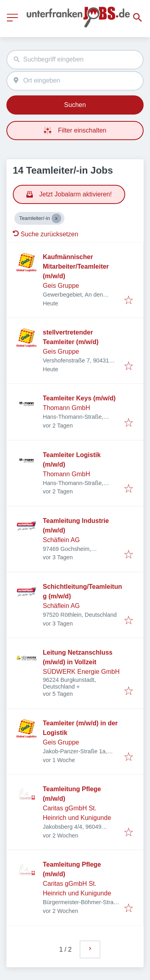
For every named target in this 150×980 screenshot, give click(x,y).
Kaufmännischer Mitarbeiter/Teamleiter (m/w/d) (76, 266)
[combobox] (75, 60)
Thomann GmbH (66, 408)
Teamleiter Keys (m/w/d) (79, 398)
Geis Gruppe (61, 286)
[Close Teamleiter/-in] (56, 218)
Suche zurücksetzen (46, 234)
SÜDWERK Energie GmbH (81, 672)
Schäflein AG (61, 540)
